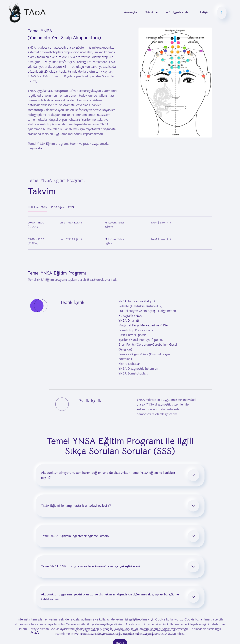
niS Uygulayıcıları (179, 12)
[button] (120, 475)
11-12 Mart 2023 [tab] (37, 207)
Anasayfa (130, 12)
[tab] (120, 475)
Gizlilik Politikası (173, 640)
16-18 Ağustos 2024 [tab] (63, 207)
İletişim (205, 12)
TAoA (35, 12)
